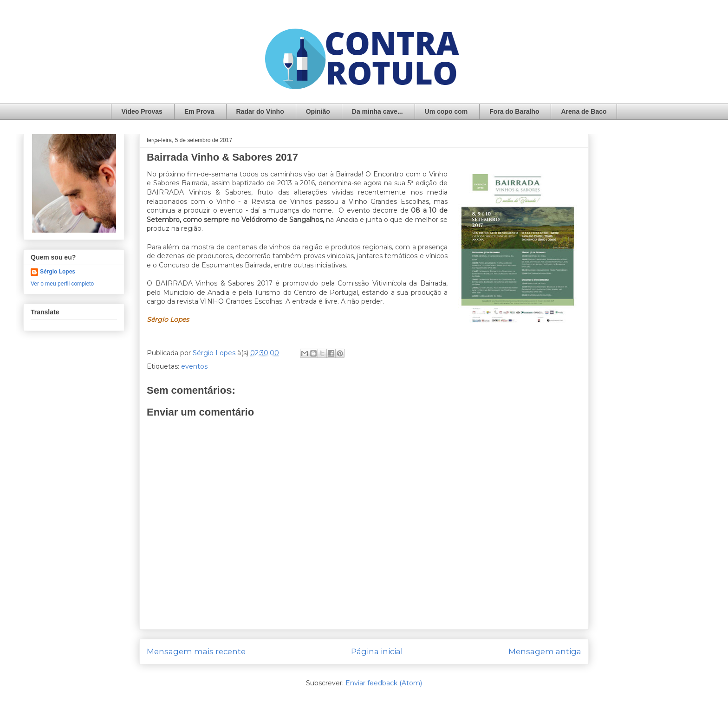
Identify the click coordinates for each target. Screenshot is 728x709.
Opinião (318, 111)
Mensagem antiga (545, 651)
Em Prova (199, 111)
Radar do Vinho (260, 111)
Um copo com (446, 111)
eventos (194, 366)
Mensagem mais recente (196, 651)
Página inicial (377, 651)
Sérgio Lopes (58, 272)
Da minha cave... (377, 111)
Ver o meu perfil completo (62, 284)
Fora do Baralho (514, 111)
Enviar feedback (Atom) (384, 683)
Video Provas (142, 111)
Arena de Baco (584, 111)
